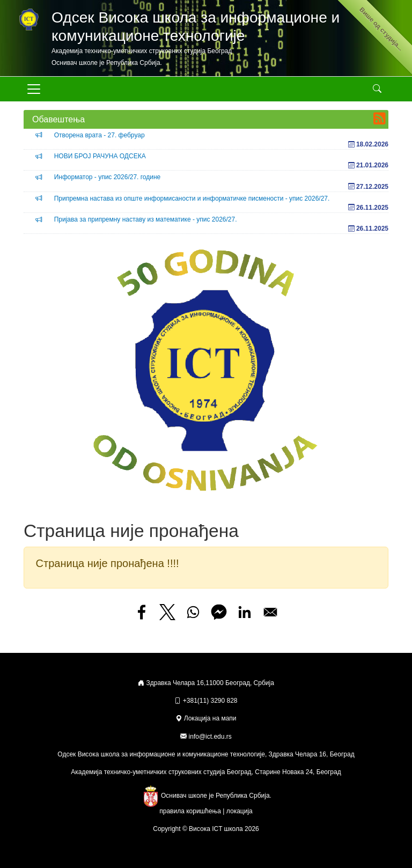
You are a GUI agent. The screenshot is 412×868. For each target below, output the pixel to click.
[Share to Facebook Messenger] (219, 612)
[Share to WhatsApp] (193, 612)
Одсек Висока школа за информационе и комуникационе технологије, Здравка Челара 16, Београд (206, 754)
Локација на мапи (206, 718)
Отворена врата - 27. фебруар (100, 135)
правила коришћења (190, 811)
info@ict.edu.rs (210, 737)
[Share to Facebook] (142, 612)
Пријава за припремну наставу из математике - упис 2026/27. (146, 219)
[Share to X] (167, 612)
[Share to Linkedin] (245, 612)
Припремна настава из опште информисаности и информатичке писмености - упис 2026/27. (192, 198)
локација (240, 811)
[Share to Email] (270, 612)
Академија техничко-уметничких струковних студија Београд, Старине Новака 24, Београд (206, 772)
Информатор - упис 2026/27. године (108, 177)
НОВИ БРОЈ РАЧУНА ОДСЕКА (100, 156)
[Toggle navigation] (34, 89)
